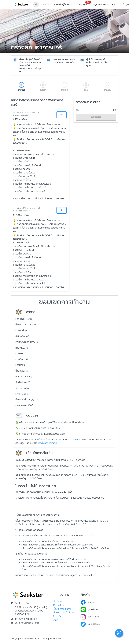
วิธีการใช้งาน (59, 605)
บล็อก (55, 620)
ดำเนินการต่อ (96, 117)
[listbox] (105, 4)
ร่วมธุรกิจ (57, 616)
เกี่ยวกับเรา (58, 601)
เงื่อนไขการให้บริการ (62, 609)
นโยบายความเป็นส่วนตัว (64, 613)
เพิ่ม (62, 115)
